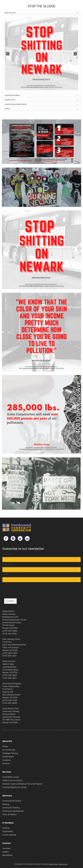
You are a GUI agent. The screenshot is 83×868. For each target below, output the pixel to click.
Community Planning (11, 808)
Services (7, 772)
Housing (6, 804)
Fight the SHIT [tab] (41, 13)
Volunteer (6, 848)
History (5, 746)
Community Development (13, 811)
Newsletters (7, 855)
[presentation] (20, 591)
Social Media (8, 831)
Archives (6, 764)
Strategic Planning (10, 753)
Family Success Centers (12, 780)
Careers (6, 852)
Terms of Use (63, 864)
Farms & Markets (9, 814)
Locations (7, 760)
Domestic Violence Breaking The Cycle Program (22, 784)
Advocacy (7, 796)
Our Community (9, 750)
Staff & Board (8, 757)
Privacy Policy (53, 864)
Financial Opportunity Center (14, 787)
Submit (10, 601)
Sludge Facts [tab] (41, 100)
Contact (7, 843)
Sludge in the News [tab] (41, 95)
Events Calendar (9, 835)
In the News (8, 823)
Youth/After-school (11, 777)
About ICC (7, 741)
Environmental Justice (12, 801)
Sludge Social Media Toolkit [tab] (41, 104)
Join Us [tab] (41, 109)
